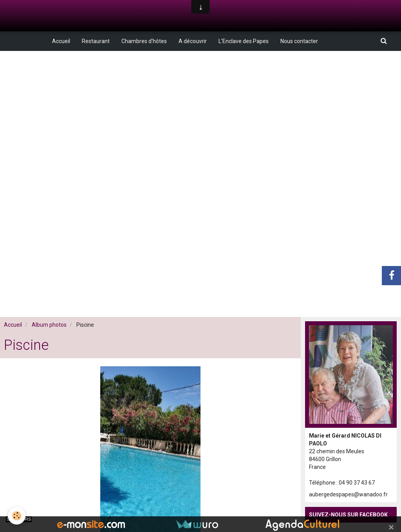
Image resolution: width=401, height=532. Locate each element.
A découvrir (193, 41)
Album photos (49, 325)
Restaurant (96, 41)
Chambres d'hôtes (144, 41)
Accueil (61, 41)
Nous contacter (299, 41)
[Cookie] (17, 516)
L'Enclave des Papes (244, 41)
